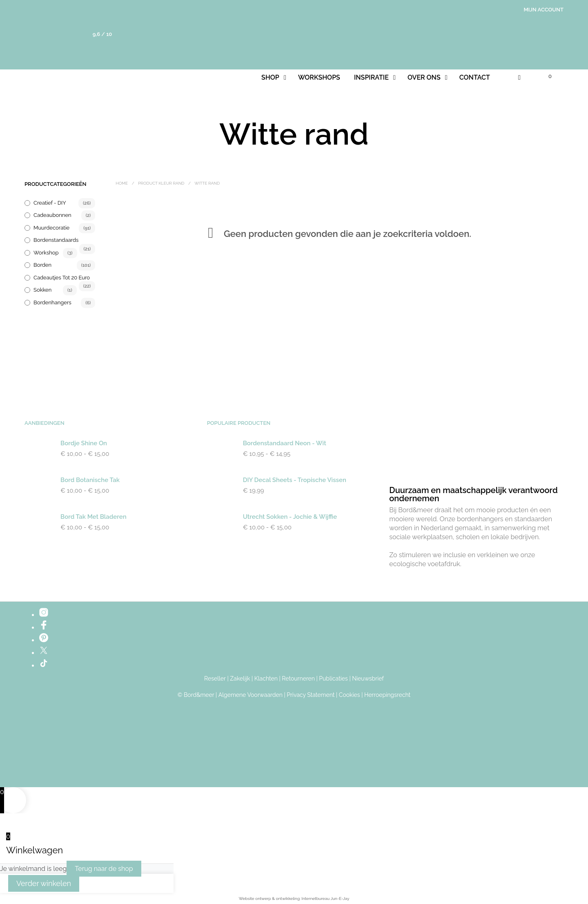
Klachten (266, 679)
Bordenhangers (52, 302)
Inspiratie (371, 77)
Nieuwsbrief (368, 679)
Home (122, 183)
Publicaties (333, 679)
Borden (42, 265)
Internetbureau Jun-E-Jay (326, 898)
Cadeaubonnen (52, 215)
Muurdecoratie (51, 228)
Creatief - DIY (50, 203)
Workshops (319, 77)
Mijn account (544, 10)
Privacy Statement (311, 695)
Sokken (42, 290)
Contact (475, 77)
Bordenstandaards (56, 240)
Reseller (215, 679)
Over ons (424, 77)
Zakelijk (240, 679)
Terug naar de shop (104, 869)
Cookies (350, 695)
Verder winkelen (44, 883)
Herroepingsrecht (387, 695)
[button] (545, 76)
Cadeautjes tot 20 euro (62, 278)
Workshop (46, 253)
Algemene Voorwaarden (251, 695)
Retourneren (298, 679)
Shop (270, 77)
